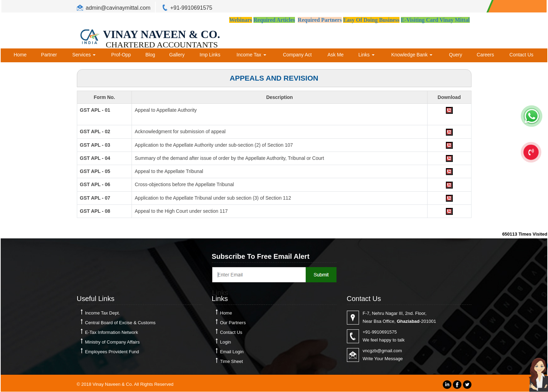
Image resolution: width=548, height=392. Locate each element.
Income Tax (251, 55)
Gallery (177, 55)
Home (20, 55)
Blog (150, 55)
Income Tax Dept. (103, 313)
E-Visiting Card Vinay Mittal (435, 20)
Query (456, 55)
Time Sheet (232, 361)
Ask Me (336, 55)
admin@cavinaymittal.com (118, 8)
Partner (49, 55)
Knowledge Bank (412, 55)
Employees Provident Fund (112, 352)
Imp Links (210, 55)
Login (226, 342)
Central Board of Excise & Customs (120, 323)
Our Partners (233, 323)
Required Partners (320, 20)
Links (366, 55)
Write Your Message (383, 359)
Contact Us (522, 55)
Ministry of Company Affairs (113, 342)
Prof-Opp (121, 55)
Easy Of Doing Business (371, 20)
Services (84, 55)
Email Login (232, 352)
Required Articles (274, 20)
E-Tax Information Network (112, 332)
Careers (485, 55)
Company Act (297, 55)
